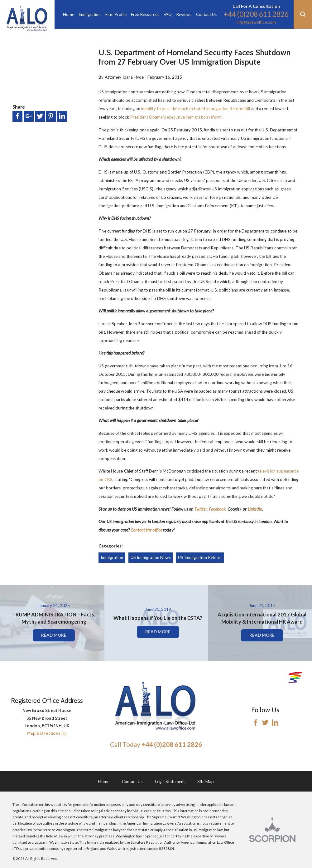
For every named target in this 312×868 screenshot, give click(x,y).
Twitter (201, 509)
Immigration (112, 557)
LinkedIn (255, 509)
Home (104, 782)
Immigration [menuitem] (90, 14)
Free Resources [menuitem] (145, 14)
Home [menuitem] (69, 14)
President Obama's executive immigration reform (176, 117)
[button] (303, 14)
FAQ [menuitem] (168, 14)
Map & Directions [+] (47, 733)
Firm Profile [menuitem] (116, 14)
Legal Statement (170, 782)
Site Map (206, 782)
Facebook (217, 509)
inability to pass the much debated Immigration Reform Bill (196, 109)
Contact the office (146, 530)
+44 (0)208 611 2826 (256, 14)
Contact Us (132, 782)
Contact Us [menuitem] (206, 14)
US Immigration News (151, 557)
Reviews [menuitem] (184, 14)
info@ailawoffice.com (256, 22)
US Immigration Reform (200, 557)
